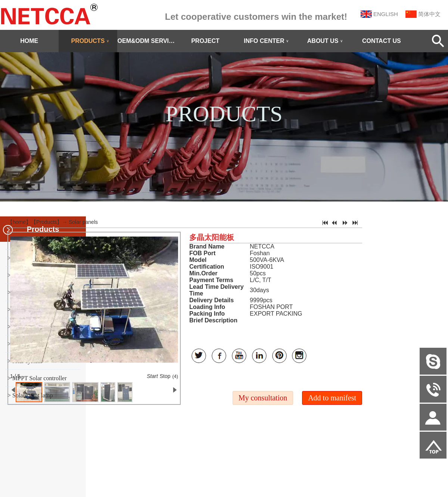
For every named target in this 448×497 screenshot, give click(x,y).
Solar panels (83, 222)
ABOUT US (325, 41)
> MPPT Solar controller (37, 378)
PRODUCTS (90, 41)
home (19, 222)
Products (46, 222)
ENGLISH (386, 14)
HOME (29, 41)
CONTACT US (382, 41)
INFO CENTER (266, 41)
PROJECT (205, 41)
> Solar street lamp (30, 395)
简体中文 (429, 14)
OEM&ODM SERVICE (147, 41)
